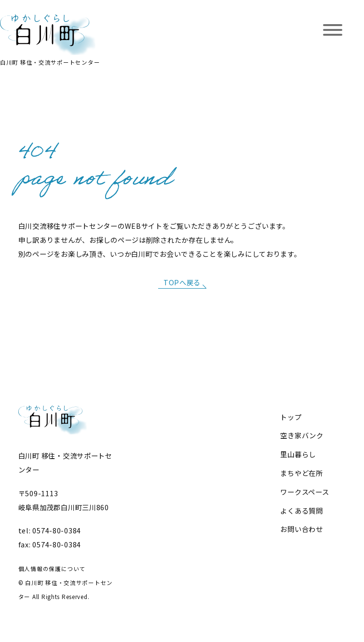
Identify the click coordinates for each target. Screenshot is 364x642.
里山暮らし (298, 454)
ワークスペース (304, 492)
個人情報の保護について (52, 569)
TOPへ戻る (182, 282)
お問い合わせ (301, 529)
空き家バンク (302, 435)
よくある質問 (301, 510)
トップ (291, 417)
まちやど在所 (301, 473)
